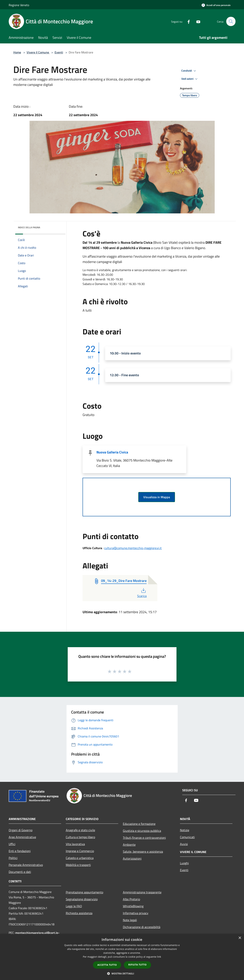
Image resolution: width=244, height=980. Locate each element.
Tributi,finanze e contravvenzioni (144, 838)
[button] (122, 973)
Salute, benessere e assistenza (143, 851)
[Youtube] (197, 21)
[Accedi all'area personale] (216, 5)
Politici (13, 858)
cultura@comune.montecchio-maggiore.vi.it (133, 548)
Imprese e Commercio (80, 851)
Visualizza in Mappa (157, 497)
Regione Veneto (19, 5)
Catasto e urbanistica (80, 858)
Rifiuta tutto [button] (137, 965)
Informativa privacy (136, 913)
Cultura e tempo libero (80, 837)
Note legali (130, 920)
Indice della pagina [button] (29, 227)
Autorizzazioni (132, 858)
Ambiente (129, 845)
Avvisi (184, 844)
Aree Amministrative (22, 837)
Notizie (185, 830)
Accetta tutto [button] (107, 965)
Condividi (189, 71)
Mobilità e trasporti (78, 865)
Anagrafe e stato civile (80, 830)
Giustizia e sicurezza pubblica (142, 831)
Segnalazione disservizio (82, 899)
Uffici (12, 844)
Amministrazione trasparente (142, 892)
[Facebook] (187, 21)
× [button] (240, 938)
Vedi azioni (190, 79)
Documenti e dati (20, 872)
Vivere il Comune (38, 52)
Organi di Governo (21, 830)
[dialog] (122, 957)
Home (17, 52)
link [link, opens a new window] (159, 957)
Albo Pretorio (131, 899)
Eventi (59, 52)
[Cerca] (231, 21)
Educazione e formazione (139, 824)
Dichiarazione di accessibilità (142, 927)
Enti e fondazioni (20, 851)
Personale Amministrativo (26, 865)
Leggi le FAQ (74, 906)
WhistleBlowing (133, 906)
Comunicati (187, 837)
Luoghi (184, 863)
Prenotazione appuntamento (84, 892)
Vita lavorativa (75, 844)
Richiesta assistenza (79, 913)
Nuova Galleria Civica (112, 452)
